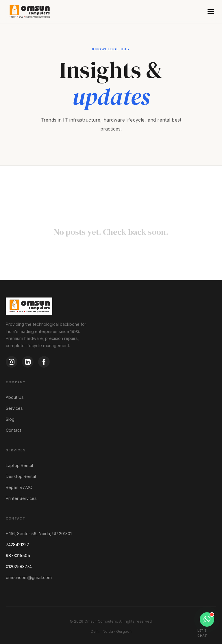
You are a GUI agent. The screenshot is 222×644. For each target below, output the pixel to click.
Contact (13, 430)
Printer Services (21, 498)
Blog (10, 419)
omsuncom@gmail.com (29, 577)
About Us (15, 397)
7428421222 (17, 545)
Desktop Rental (21, 476)
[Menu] (211, 12)
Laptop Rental (19, 465)
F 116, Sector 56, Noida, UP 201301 (39, 534)
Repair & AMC (19, 487)
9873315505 (18, 555)
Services (14, 408)
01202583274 (19, 566)
